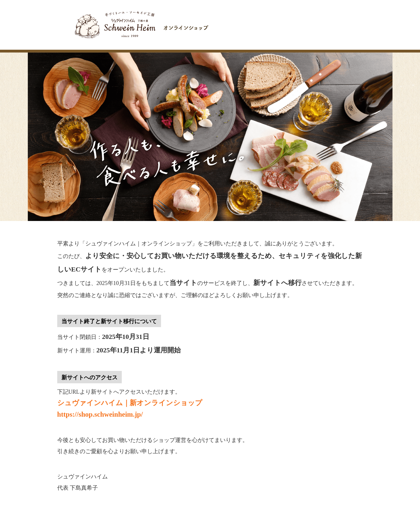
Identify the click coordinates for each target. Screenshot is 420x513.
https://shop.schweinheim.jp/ (100, 414)
